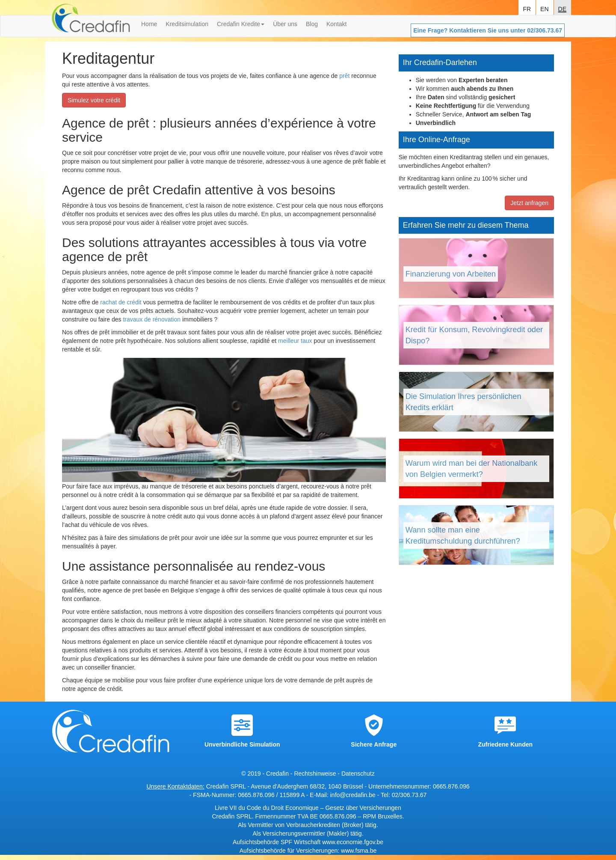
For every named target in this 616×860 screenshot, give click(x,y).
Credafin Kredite (241, 24)
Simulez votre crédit (94, 100)
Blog (312, 24)
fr (527, 8)
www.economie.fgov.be (353, 842)
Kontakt (336, 24)
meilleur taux (295, 341)
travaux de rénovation (152, 319)
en (544, 8)
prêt (344, 76)
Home (149, 24)
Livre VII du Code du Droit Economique (268, 808)
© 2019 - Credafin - (268, 774)
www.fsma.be (359, 851)
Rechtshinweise (315, 774)
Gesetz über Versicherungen (363, 808)
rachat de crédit (121, 302)
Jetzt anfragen (529, 203)
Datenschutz (358, 774)
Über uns (285, 24)
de (562, 8)
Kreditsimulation (187, 24)
